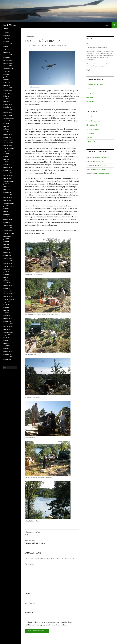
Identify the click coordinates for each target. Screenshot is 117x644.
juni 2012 (6, 184)
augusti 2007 (7, 335)
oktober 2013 (8, 145)
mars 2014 (7, 132)
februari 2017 (8, 55)
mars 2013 (7, 165)
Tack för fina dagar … (102, 157)
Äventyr (107, 25)
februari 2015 (8, 104)
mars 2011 (7, 217)
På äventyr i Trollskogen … (52, 542)
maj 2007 (6, 343)
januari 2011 (7, 222)
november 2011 (8, 198)
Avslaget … (90, 97)
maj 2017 (6, 47)
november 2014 (8, 112)
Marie (45, 45)
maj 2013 (6, 159)
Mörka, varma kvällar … (101, 169)
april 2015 (6, 99)
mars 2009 (7, 283)
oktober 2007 (8, 329)
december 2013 (8, 140)
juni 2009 (6, 274)
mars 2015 (7, 102)
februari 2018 (8, 44)
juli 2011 (6, 206)
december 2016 (8, 60)
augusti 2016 (7, 71)
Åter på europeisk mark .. (95, 85)
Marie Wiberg (10, 25)
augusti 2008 (7, 302)
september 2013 (9, 148)
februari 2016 (8, 88)
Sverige (89, 137)
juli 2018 (6, 41)
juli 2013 (6, 154)
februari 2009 (8, 285)
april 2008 (6, 313)
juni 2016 (6, 77)
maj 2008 (6, 310)
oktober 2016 (8, 66)
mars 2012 (7, 189)
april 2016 (6, 82)
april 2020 (6, 33)
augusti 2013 (7, 151)
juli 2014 (6, 123)
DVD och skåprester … (52, 533)
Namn (28, 593)
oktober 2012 (8, 178)
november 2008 (8, 294)
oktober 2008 (8, 296)
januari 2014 (7, 137)
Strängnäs (90, 133)
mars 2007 (7, 349)
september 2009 (9, 266)
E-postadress (31, 603)
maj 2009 (6, 277)
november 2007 (8, 327)
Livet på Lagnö (31, 37)
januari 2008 (7, 321)
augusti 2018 (7, 38)
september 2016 (9, 69)
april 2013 (6, 162)
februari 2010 (8, 253)
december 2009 (8, 258)
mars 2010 (7, 250)
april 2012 (6, 187)
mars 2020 (7, 36)
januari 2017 (7, 58)
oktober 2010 (8, 231)
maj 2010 (6, 244)
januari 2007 (7, 354)
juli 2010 (6, 239)
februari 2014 (8, 134)
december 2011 (8, 195)
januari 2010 (7, 255)
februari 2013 (8, 167)
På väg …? (90, 93)
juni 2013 (6, 156)
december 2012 (8, 173)
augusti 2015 (7, 93)
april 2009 (6, 280)
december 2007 (8, 324)
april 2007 (6, 346)
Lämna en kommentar (59, 45)
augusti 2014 (7, 121)
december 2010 (8, 225)
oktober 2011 (8, 200)
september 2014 (9, 118)
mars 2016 (7, 85)
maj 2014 (6, 126)
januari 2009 (7, 288)
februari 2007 (8, 351)
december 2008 (8, 291)
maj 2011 (6, 211)
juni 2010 (6, 242)
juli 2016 (6, 74)
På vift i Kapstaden (93, 129)
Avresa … (90, 89)
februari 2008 (8, 318)
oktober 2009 (8, 263)
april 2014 (6, 129)
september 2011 (9, 203)
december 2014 (8, 110)
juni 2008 (6, 307)
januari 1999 (7, 360)
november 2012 (8, 176)
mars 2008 (7, 316)
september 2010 (9, 233)
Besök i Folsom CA (93, 121)
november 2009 (8, 261)
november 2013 (8, 143)
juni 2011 (6, 209)
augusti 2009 (7, 269)
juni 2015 (6, 96)
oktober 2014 (8, 115)
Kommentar (30, 564)
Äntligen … (90, 101)
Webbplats (29, 612)
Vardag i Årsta (92, 141)
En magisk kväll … (99, 161)
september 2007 (9, 332)
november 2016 (8, 63)
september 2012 (9, 181)
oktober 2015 (8, 91)
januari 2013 (7, 170)
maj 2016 (6, 80)
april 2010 (6, 247)
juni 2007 (6, 340)
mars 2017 (7, 52)
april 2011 (6, 214)
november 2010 (8, 228)
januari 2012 (7, 192)
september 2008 (9, 299)
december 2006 (8, 357)
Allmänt (89, 117)
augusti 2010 (7, 236)
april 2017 (6, 49)
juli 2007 (6, 338)
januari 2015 (7, 107)
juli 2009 (6, 272)
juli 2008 (6, 305)
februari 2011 (8, 220)
